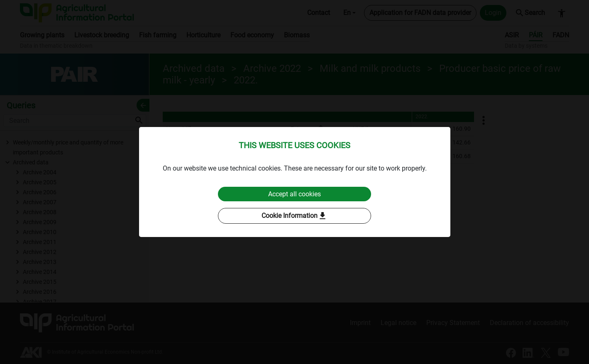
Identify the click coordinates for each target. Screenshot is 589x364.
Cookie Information (294, 216)
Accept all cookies (294, 194)
